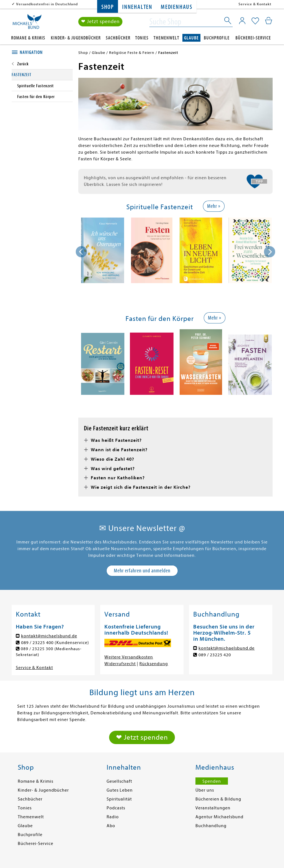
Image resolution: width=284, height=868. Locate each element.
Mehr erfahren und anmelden (142, 571)
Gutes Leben (120, 791)
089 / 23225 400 (37, 643)
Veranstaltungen (213, 809)
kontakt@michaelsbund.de (49, 636)
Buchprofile (217, 38)
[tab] (42, 53)
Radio (113, 818)
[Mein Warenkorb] (269, 21)
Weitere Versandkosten (129, 657)
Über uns (205, 791)
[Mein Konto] (242, 21)
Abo (111, 827)
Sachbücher (118, 38)
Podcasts (116, 809)
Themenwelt (166, 38)
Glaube (191, 38)
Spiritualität (119, 800)
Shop (108, 7)
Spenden (212, 782)
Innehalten (137, 7)
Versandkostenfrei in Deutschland (47, 4)
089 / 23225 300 (37, 649)
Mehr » (214, 206)
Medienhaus (177, 7)
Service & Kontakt (255, 4)
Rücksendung (154, 664)
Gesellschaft (119, 782)
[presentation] (81, 252)
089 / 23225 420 (215, 655)
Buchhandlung (211, 827)
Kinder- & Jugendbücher (76, 38)
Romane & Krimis (28, 38)
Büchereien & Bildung (218, 800)
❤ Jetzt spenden (100, 22)
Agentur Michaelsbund (219, 818)
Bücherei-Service (253, 38)
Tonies (142, 38)
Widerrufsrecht (120, 664)
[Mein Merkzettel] (255, 21)
